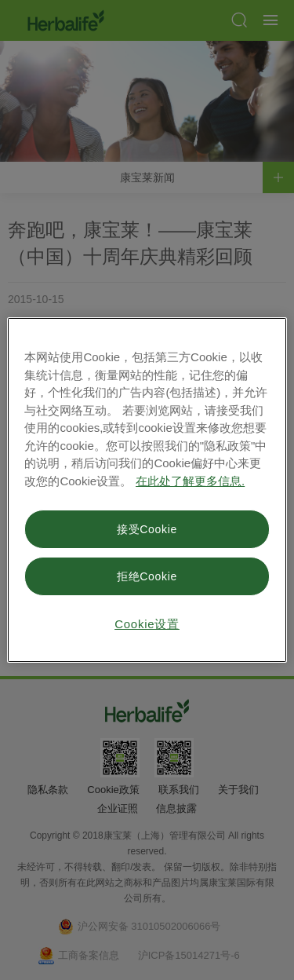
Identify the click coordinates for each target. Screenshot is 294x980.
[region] (147, 490)
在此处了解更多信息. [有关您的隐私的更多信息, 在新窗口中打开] (190, 481)
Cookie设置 (147, 624)
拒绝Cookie (147, 576)
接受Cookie (147, 529)
